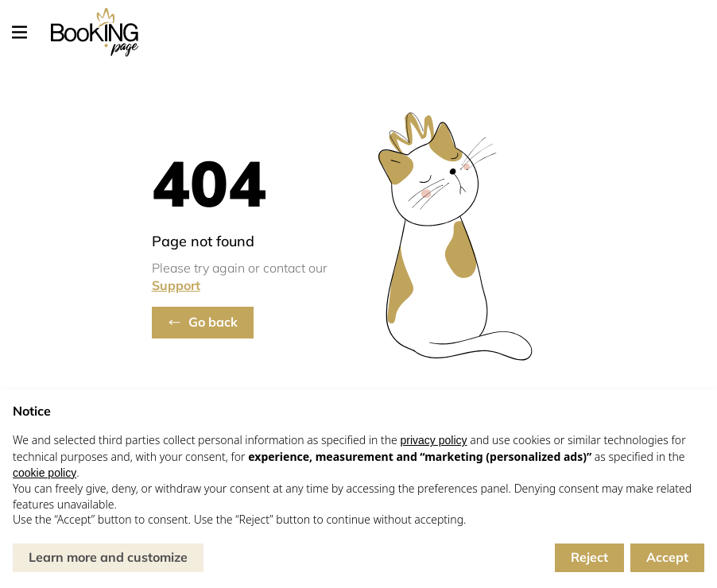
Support (176, 285)
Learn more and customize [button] (108, 557)
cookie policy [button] (45, 473)
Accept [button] (667, 557)
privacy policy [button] (433, 440)
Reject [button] (589, 557)
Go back (213, 322)
